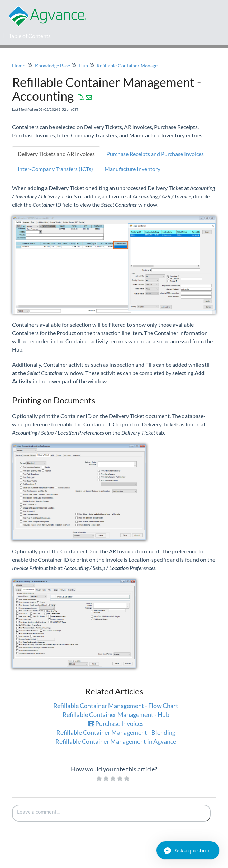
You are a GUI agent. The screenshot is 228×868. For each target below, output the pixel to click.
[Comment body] (111, 813)
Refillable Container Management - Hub (116, 714)
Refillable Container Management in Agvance (145, 65)
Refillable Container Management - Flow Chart (116, 706)
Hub (83, 65)
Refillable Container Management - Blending (116, 732)
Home (19, 65)
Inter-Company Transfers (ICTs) (55, 169)
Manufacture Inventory (132, 169)
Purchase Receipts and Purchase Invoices (155, 154)
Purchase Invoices (116, 723)
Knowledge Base (53, 65)
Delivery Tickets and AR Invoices (56, 154)
